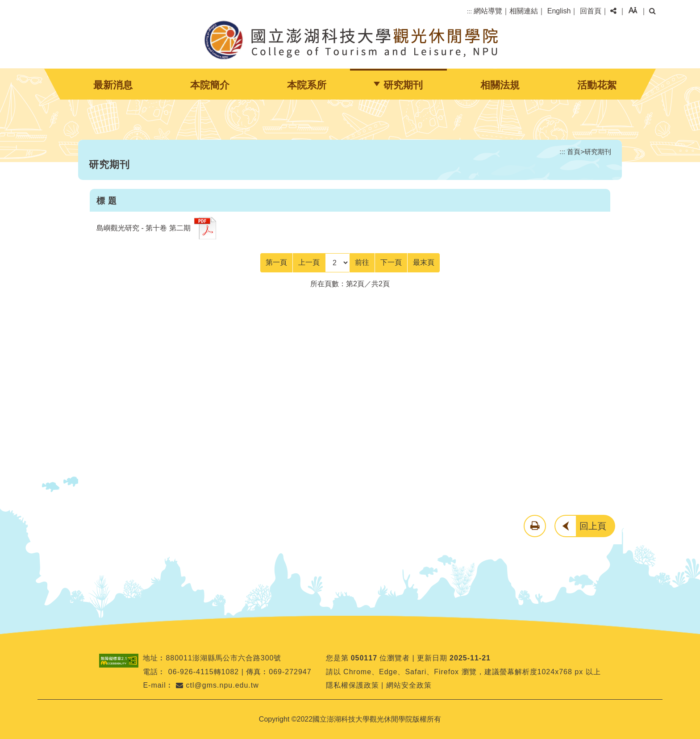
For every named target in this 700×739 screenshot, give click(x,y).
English (559, 11)
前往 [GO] (362, 262)
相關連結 (524, 11)
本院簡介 (210, 85)
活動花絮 (597, 85)
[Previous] (309, 263)
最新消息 (113, 85)
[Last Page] (424, 263)
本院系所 (307, 85)
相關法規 (500, 85)
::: (469, 11)
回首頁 (591, 11)
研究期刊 (403, 85)
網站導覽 (488, 11)
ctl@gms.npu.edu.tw (217, 685)
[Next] (391, 263)
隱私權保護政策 (352, 685)
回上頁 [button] (593, 526)
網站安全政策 (409, 685)
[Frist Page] (276, 263)
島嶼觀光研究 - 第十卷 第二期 (144, 228)
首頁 (574, 152)
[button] (613, 11)
